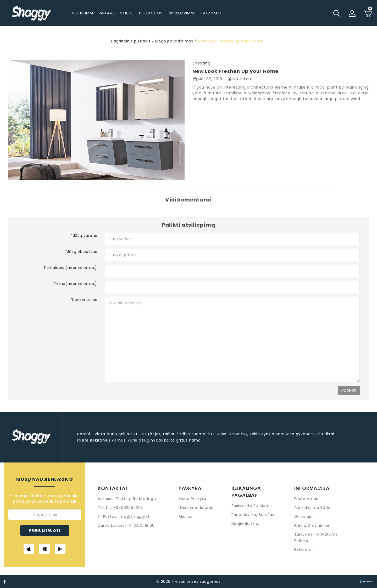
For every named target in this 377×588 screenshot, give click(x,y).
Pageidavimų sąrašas (253, 515)
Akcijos (185, 516)
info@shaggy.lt (134, 516)
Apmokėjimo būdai (313, 508)
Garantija (304, 516)
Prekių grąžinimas (312, 525)
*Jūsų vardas (84, 236)
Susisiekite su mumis (252, 506)
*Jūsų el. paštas (81, 252)
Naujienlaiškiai (245, 524)
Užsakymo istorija (196, 508)
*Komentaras (84, 300)
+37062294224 (128, 508)
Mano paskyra (192, 499)
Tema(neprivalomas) (75, 284)
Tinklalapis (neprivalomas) (70, 268)
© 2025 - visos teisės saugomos (188, 581)
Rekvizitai (304, 549)
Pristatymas (306, 499)
